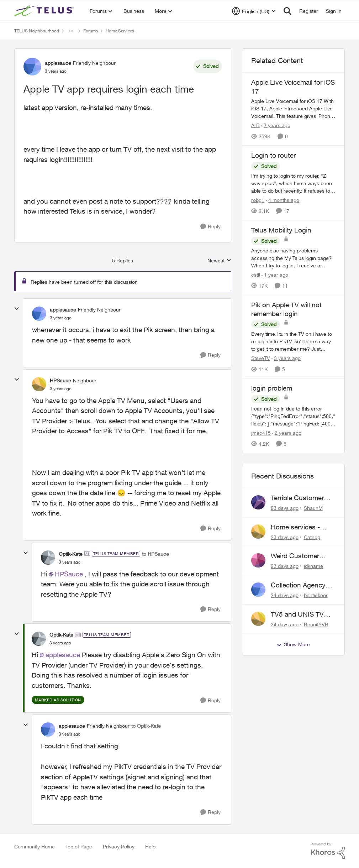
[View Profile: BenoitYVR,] (258, 619)
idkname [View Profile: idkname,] (313, 566)
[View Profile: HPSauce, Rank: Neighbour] (39, 384)
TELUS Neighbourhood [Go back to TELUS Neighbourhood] (37, 31)
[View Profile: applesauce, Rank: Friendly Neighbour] (32, 67)
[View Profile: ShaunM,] (258, 502)
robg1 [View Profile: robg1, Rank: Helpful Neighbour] (258, 200)
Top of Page (79, 846)
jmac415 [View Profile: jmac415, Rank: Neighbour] (261, 433)
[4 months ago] (283, 200)
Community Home (35, 846)
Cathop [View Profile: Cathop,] (312, 537)
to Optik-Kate (146, 726)
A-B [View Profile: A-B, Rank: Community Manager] (255, 125)
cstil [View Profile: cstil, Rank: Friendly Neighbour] (256, 275)
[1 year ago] (275, 275)
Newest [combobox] (219, 261)
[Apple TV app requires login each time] (61, 318)
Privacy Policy (119, 846)
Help (150, 846)
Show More (293, 644)
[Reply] (210, 227)
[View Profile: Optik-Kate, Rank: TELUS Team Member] (48, 558)
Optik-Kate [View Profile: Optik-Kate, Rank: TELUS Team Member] (71, 554)
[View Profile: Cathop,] (258, 532)
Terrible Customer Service (297, 498)
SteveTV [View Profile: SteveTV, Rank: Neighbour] (261, 358)
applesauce (63, 655)
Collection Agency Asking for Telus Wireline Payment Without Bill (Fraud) (299, 585)
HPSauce (69, 574)
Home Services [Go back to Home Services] (120, 31)
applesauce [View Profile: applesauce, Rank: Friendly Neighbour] (58, 63)
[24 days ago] (285, 595)
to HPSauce (155, 554)
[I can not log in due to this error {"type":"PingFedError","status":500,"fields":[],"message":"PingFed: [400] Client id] (294, 416)
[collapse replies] (17, 309)
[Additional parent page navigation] (71, 31)
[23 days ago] (285, 508)
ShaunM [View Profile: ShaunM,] (313, 508)
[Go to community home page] (45, 11)
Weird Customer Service (295, 556)
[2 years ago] (276, 125)
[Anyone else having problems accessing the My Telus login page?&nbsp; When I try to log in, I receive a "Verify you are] (294, 258)
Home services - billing (295, 527)
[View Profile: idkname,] (258, 560)
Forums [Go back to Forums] (91, 31)
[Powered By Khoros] (328, 851)
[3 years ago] (286, 358)
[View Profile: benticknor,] (258, 590)
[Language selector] (254, 11)
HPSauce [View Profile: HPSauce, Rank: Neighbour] (60, 380)
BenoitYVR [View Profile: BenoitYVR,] (316, 624)
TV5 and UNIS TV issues (297, 615)
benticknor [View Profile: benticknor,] (316, 595)
